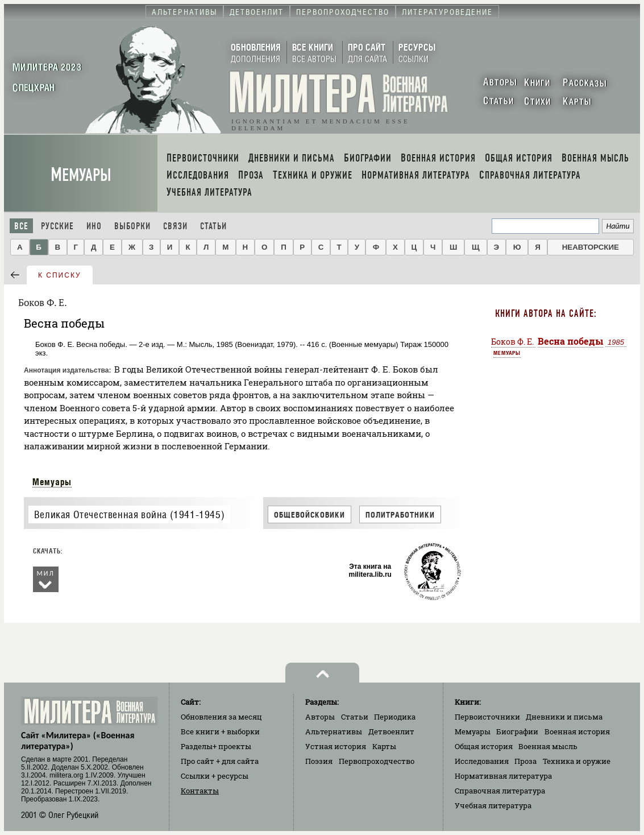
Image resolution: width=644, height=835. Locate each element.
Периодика (395, 717)
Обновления (221, 717)
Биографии (517, 731)
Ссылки (215, 776)
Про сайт (220, 761)
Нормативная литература (503, 776)
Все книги (220, 731)
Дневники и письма (564, 717)
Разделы (216, 746)
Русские (57, 226)
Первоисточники (487, 717)
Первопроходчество (377, 761)
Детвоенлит (391, 731)
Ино (94, 226)
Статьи (213, 226)
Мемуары (81, 175)
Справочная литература (500, 791)
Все (21, 226)
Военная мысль (548, 746)
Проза (525, 761)
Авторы (320, 717)
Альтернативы (334, 731)
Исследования (482, 761)
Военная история (577, 731)
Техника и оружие (577, 761)
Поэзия (319, 761)
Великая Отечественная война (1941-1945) (129, 514)
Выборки (132, 226)
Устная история (336, 746)
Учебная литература (493, 805)
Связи (175, 226)
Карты (384, 746)
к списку (60, 275)
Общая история (484, 746)
